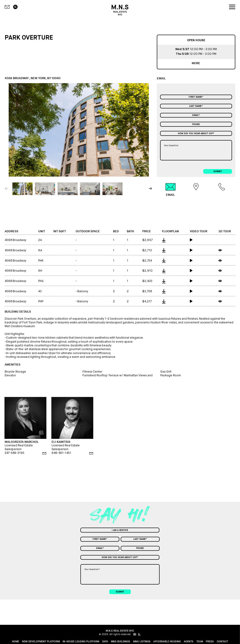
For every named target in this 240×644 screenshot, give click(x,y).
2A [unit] (40, 240)
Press (210, 641)
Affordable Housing (167, 641)
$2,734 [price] (147, 261)
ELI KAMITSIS (61, 442)
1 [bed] (114, 240)
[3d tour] (226, 250)
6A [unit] (40, 250)
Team (200, 641)
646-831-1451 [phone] (61, 453)
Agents (189, 641)
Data (105, 641)
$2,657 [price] (147, 240)
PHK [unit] (41, 261)
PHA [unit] (41, 281)
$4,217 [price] (147, 302)
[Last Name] (196, 106)
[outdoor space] (92, 240)
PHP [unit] (41, 302)
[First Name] (196, 97)
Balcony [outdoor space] (82, 291)
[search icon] (15, 7)
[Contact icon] (7, 7)
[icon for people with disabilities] (140, 634)
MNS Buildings (120, 641)
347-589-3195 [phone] (15, 453)
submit (218, 171)
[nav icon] (232, 7)
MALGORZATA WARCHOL (22, 442)
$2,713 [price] (147, 250)
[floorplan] (173, 240)
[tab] (171, 190)
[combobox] (196, 133)
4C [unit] (40, 291)
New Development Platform (41, 641)
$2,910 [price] (147, 271)
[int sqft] (62, 240)
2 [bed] (114, 291)
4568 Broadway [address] (15, 240)
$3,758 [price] (147, 291)
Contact (222, 641)
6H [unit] (40, 271)
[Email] (196, 115)
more (196, 63)
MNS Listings (142, 641)
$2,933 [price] (147, 281)
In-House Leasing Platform (81, 641)
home (15, 641)
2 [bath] (128, 291)
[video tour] (202, 240)
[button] (151, 189)
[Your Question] (196, 150)
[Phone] (196, 124)
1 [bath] (127, 240)
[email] (44, 453)
